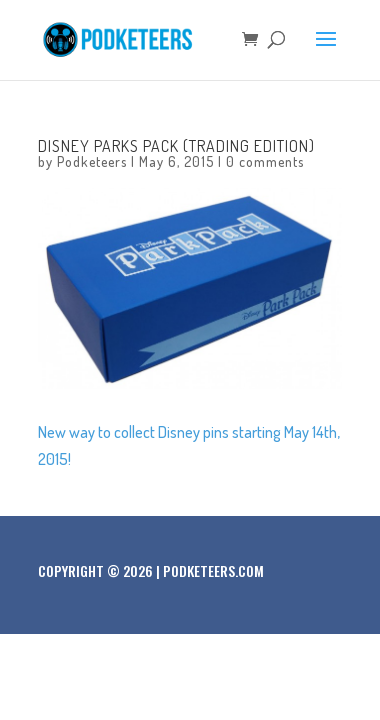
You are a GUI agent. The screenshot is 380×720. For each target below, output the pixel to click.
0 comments (265, 161)
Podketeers (92, 161)
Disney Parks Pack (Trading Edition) (176, 146)
